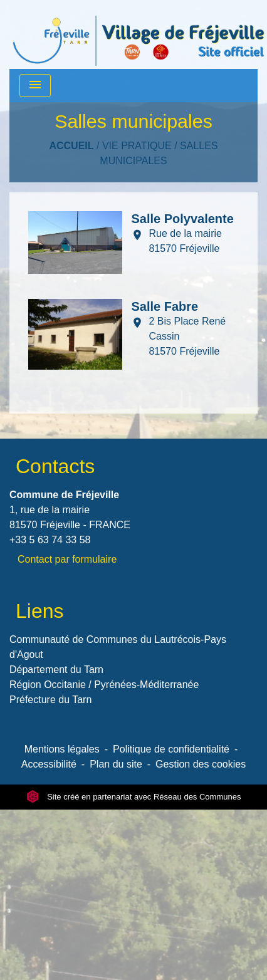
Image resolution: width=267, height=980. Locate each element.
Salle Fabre (165, 306)
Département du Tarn (56, 670)
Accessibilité (49, 764)
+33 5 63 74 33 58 (50, 540)
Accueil (71, 146)
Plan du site (116, 764)
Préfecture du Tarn (50, 700)
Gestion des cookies (201, 764)
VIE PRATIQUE (137, 146)
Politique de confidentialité (171, 749)
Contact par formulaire (67, 559)
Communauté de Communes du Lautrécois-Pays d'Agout (118, 647)
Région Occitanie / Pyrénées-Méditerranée (104, 685)
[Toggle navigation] (35, 86)
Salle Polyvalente (182, 219)
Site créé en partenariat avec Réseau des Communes (134, 797)
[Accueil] (139, 34)
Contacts (55, 466)
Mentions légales (62, 749)
